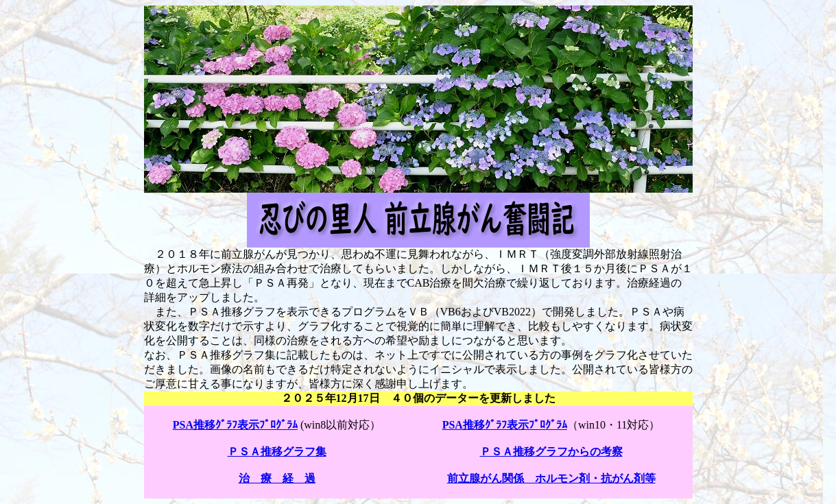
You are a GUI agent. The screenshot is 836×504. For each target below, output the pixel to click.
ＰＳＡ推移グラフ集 (277, 452)
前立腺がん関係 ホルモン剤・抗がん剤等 (551, 478)
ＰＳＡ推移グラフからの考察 (551, 452)
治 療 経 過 (277, 478)
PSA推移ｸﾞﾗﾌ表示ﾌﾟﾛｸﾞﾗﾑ (235, 425)
